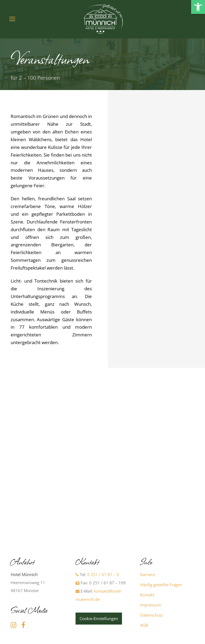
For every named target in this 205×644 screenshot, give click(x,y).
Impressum (151, 605)
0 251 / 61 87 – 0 (103, 574)
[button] (198, 7)
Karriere (147, 574)
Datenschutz (151, 615)
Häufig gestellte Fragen (161, 585)
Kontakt (147, 595)
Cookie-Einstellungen (99, 618)
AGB (144, 625)
